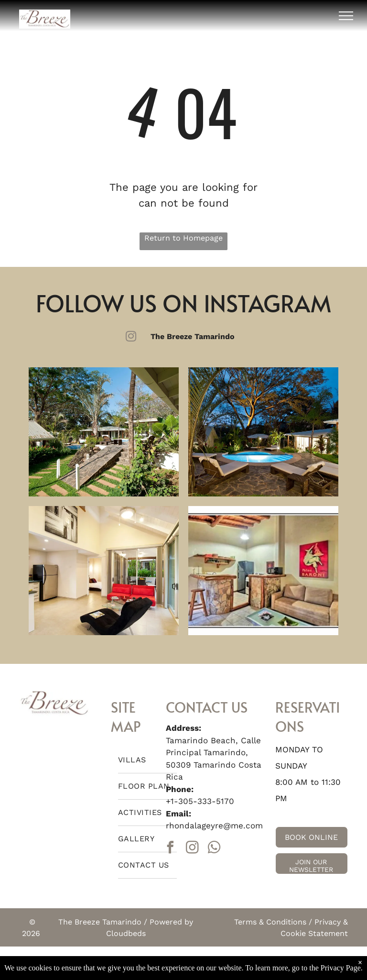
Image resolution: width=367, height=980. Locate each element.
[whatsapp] (215, 849)
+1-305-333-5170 (200, 801)
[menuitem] (147, 760)
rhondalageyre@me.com (214, 826)
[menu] (346, 16)
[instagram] (193, 849)
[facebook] (171, 849)
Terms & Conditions (270, 922)
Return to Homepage (183, 238)
